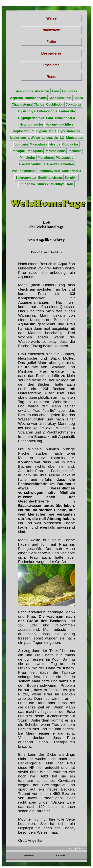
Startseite (60, 855)
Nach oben (29, 855)
